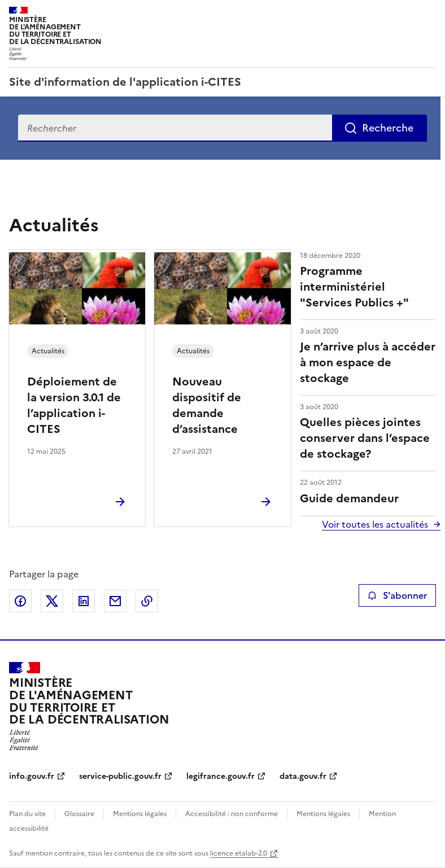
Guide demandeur (349, 498)
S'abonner (397, 595)
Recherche (388, 128)
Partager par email (115, 601)
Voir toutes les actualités (375, 524)
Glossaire (79, 814)
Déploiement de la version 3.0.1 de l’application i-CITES (74, 405)
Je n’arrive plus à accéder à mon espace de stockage (368, 362)
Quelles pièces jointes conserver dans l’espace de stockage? (365, 438)
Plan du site (27, 814)
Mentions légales (140, 814)
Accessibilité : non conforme (232, 814)
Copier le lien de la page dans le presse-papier (147, 601)
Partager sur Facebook (20, 601)
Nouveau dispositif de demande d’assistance (207, 405)
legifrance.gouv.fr (221, 776)
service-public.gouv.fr (120, 776)
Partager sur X (52, 601)
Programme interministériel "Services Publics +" (354, 287)
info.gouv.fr (32, 776)
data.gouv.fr (303, 776)
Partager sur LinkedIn (84, 601)
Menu (429, 14)
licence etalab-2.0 (239, 853)
